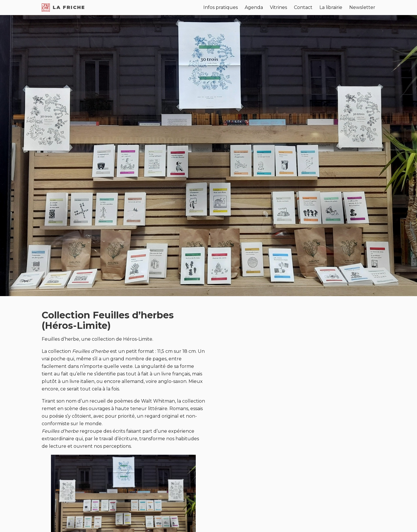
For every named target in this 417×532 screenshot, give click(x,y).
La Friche (63, 8)
